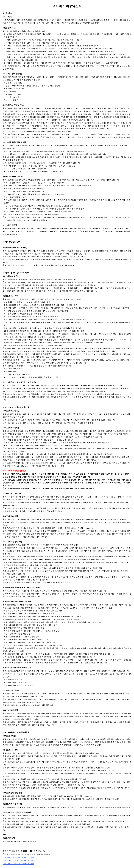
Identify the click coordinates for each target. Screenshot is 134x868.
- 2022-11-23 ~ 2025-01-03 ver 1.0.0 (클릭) (19, 864)
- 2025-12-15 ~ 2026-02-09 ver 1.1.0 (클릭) (19, 857)
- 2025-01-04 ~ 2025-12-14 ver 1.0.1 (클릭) (19, 861)
